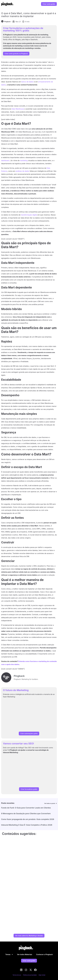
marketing (24, 160)
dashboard (5, 160)
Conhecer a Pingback (44, 954)
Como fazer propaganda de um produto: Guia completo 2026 (28, 819)
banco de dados (27, 82)
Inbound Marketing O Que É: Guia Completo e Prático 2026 (27, 825)
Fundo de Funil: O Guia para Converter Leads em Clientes (26, 808)
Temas (9, 954)
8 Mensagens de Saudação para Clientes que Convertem (26, 814)
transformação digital (29, 215)
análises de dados (22, 171)
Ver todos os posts (50, 803)
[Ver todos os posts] (56, 803)
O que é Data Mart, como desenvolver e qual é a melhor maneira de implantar (29, 15)
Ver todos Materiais (25, 954)
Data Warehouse (18, 109)
